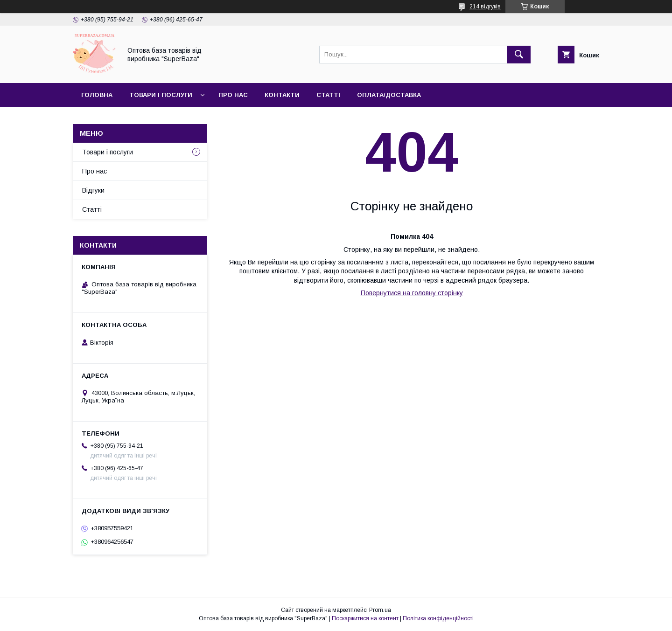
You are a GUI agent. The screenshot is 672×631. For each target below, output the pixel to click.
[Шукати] (519, 55)
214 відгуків (485, 7)
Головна (97, 95)
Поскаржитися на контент (365, 618)
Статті (328, 95)
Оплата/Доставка (389, 95)
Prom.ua (380, 610)
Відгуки (93, 190)
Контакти (282, 95)
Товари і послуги (161, 95)
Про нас (233, 95)
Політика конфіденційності (438, 618)
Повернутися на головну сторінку (412, 293)
